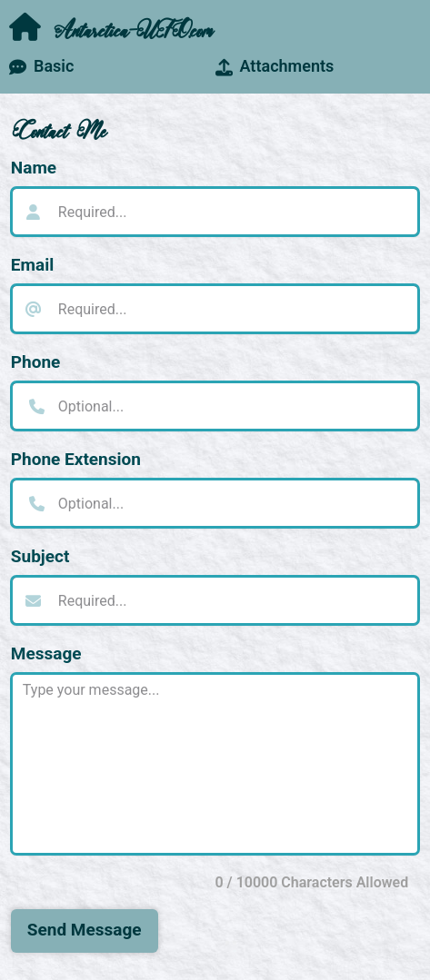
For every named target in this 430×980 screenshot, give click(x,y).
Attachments (275, 66)
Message (46, 653)
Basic (41, 66)
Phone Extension (76, 459)
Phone (36, 362)
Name (34, 168)
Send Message (85, 930)
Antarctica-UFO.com (110, 28)
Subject (40, 556)
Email (32, 265)
